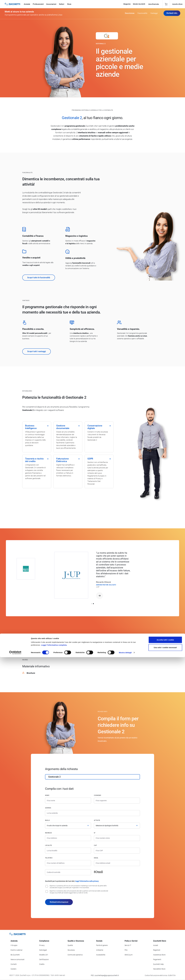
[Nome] (68, 801)
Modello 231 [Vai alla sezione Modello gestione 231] (44, 955)
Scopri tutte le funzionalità (39, 278)
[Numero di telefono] (68, 863)
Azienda (48, 808)
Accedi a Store (177, 4)
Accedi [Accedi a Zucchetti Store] (156, 945)
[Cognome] (117, 801)
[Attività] (117, 826)
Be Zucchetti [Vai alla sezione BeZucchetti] (15, 955)
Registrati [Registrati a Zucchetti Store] (157, 950)
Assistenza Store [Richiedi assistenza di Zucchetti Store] (159, 955)
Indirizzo (48, 833)
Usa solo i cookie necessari (165, 970)
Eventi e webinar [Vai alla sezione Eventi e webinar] (17, 950)
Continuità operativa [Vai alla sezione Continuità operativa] (75, 955)
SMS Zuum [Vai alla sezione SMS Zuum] (129, 955)
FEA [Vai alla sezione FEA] (126, 950)
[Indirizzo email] (117, 863)
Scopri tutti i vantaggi (37, 351)
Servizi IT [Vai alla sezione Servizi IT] (128, 945)
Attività (97, 820)
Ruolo (47, 820)
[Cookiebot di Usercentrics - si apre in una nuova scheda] (15, 975)
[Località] (68, 851)
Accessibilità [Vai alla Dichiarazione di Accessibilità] (101, 955)
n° (95, 833)
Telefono (49, 858)
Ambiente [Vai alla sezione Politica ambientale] (100, 950)
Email (96, 858)
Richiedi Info (172, 14)
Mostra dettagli (125, 975)
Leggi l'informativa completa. (54, 968)
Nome (47, 795)
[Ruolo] (68, 826)
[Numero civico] (117, 838)
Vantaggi (154, 14)
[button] (92, 604)
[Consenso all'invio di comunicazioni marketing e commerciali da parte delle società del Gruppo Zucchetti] (47, 886)
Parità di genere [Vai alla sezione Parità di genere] (102, 945)
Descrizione (130, 14)
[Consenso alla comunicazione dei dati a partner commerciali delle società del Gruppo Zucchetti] (47, 892)
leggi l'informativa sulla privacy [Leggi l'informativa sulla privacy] (87, 881)
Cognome (98, 795)
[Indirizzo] (68, 838)
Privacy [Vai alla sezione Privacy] (42, 945)
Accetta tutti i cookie (165, 962)
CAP (95, 845)
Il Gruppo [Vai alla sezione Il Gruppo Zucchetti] (14, 945)
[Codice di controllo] (68, 872)
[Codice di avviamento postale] (117, 851)
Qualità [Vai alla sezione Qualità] (70, 945)
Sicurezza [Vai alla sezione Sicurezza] (71, 950)
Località (48, 845)
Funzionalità (142, 14)
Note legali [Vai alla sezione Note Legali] (43, 950)
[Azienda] (92, 813)
